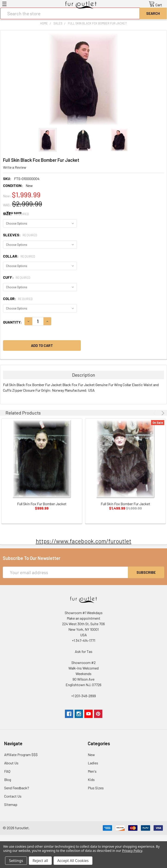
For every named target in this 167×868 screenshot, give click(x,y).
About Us (11, 763)
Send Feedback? (17, 788)
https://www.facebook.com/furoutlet (84, 541)
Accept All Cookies (73, 861)
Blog (8, 779)
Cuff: (17, 277)
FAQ (7, 771)
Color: (18, 299)
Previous (155, 413)
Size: (16, 214)
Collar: (19, 256)
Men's (92, 771)
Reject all (40, 861)
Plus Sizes (96, 788)
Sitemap (11, 804)
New (91, 755)
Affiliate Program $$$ (21, 755)
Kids (91, 779)
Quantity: (12, 322)
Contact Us (13, 796)
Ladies (93, 763)
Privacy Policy (132, 851)
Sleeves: (20, 235)
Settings (16, 861)
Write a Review (15, 167)
